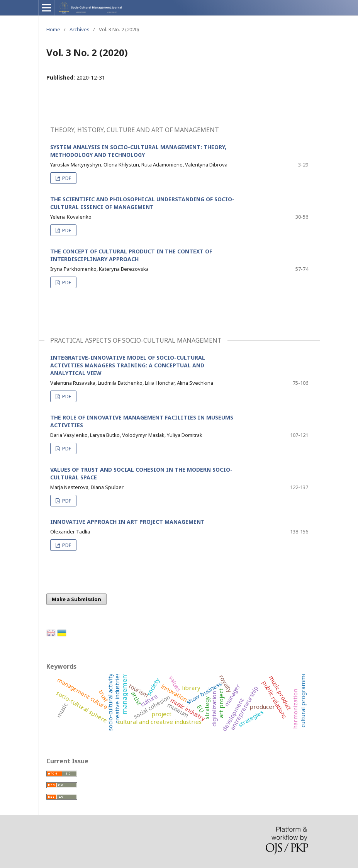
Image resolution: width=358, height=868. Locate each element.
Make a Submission (76, 599)
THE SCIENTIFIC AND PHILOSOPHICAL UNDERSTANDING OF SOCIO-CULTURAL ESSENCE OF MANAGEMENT (142, 203)
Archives (80, 29)
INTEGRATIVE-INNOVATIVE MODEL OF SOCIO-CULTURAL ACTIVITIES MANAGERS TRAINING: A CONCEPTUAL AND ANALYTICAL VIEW (128, 365)
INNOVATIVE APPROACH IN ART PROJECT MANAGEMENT (127, 522)
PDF (66, 178)
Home (53, 29)
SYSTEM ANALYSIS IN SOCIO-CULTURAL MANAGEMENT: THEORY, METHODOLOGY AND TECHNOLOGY (138, 151)
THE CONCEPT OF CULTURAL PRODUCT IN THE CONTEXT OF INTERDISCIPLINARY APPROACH (131, 255)
